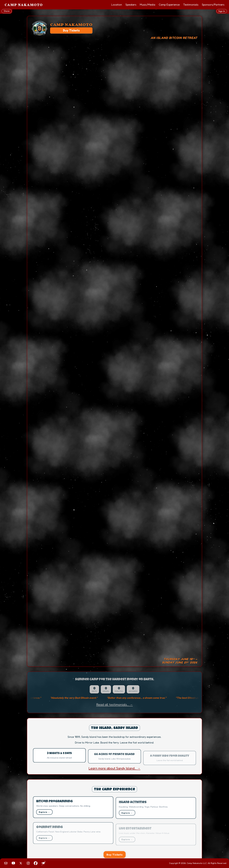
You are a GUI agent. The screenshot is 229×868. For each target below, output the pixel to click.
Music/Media (148, 5)
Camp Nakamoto (24, 5)
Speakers (131, 5)
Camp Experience (169, 5)
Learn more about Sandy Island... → (115, 768)
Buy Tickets (71, 30)
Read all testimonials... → (114, 704)
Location (117, 5)
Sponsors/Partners (213, 5)
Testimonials (191, 5)
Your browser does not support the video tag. (114, 341)
